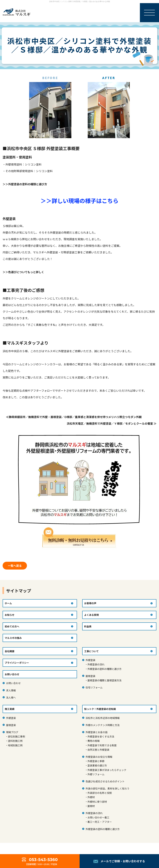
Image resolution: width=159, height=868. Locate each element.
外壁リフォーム (96, 774)
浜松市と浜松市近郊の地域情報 (103, 718)
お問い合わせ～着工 (98, 817)
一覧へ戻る (15, 566)
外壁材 (91, 797)
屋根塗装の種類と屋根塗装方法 (104, 680)
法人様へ (11, 697)
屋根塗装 (91, 676)
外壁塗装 (91, 660)
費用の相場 (93, 741)
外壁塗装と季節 (96, 761)
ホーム (8, 603)
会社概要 (10, 651)
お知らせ (10, 615)
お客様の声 (90, 603)
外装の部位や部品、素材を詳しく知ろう (108, 788)
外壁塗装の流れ (96, 664)
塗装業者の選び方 (97, 765)
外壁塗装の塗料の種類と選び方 (104, 669)
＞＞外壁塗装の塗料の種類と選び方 (25, 184)
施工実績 (10, 709)
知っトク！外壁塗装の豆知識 (100, 709)
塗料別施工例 (15, 741)
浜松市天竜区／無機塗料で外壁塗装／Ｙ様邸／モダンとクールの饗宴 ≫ (112, 423)
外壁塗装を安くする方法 (101, 736)
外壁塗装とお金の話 (97, 732)
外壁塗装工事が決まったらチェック (107, 770)
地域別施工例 (15, 745)
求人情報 (11, 690)
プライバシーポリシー (17, 663)
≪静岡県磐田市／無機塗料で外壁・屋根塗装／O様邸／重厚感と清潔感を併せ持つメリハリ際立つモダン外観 (74, 417)
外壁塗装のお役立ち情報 (99, 757)
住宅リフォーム (94, 687)
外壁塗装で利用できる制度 (102, 745)
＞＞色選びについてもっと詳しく (23, 272)
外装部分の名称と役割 (100, 793)
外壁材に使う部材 (97, 802)
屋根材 (91, 806)
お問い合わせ (13, 683)
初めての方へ (12, 626)
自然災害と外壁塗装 (98, 750)
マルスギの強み (13, 638)
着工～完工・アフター (100, 822)
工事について (92, 651)
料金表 (88, 626)
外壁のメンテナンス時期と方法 (103, 725)
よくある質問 (92, 615)
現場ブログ (12, 732)
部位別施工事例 (17, 736)
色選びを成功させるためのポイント (105, 781)
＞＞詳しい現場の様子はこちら (79, 201)
